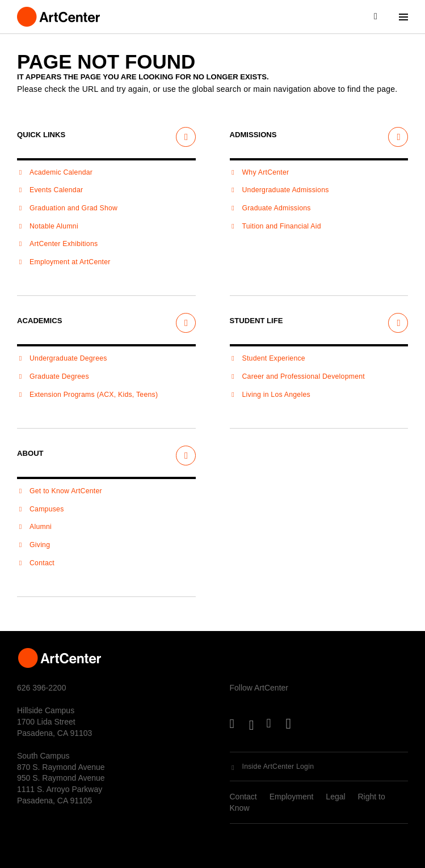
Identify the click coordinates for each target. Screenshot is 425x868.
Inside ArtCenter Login (278, 767)
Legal (335, 797)
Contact (243, 797)
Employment (292, 797)
